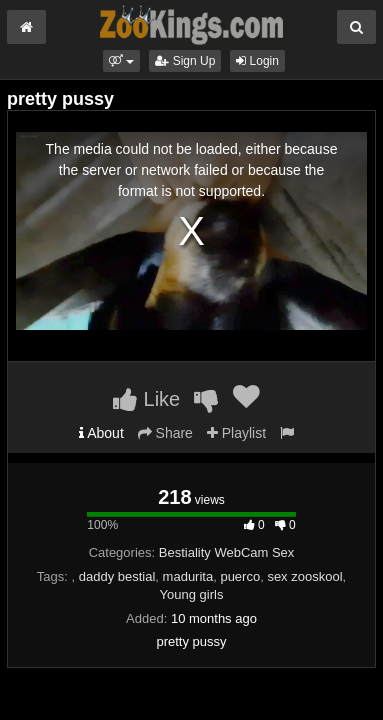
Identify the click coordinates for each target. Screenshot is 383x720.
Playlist (236, 433)
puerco (240, 576)
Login (257, 61)
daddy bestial (117, 576)
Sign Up (185, 61)
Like (146, 399)
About (101, 433)
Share (165, 433)
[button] (121, 61)
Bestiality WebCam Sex (227, 552)
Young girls (192, 594)
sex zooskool (304, 576)
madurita (188, 576)
